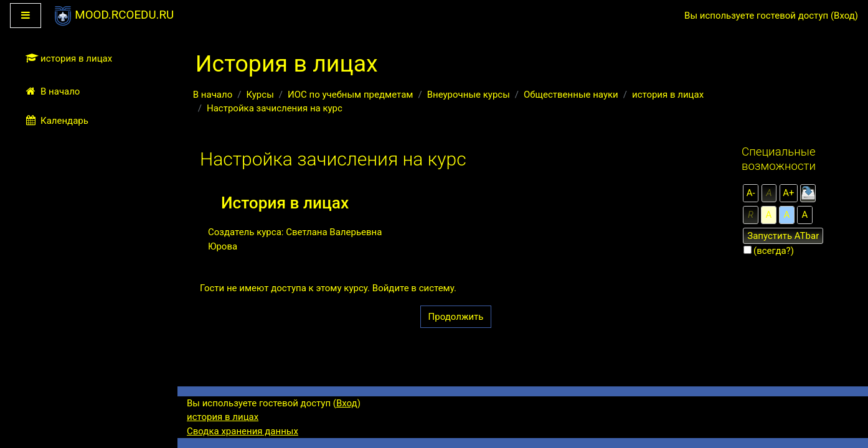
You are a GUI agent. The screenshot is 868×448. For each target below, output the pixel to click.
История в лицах (285, 203)
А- (751, 193)
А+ (788, 193)
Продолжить (456, 317)
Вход (844, 16)
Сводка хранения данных (243, 431)
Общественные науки (571, 95)
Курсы (260, 95)
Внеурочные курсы (469, 95)
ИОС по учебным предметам (350, 95)
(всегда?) (774, 251)
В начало (213, 95)
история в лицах (668, 95)
